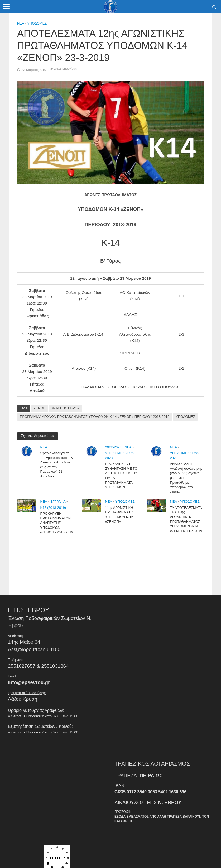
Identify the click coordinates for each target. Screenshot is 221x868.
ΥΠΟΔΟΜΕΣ (185, 417)
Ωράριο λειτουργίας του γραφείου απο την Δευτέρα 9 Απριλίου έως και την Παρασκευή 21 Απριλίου (57, 465)
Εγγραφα (58, 502)
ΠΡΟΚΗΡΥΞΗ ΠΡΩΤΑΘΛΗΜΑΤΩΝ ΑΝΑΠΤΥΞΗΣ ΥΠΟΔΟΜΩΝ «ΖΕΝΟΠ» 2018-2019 (57, 523)
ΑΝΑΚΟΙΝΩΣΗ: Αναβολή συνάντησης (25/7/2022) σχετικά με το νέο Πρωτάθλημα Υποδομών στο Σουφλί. (186, 478)
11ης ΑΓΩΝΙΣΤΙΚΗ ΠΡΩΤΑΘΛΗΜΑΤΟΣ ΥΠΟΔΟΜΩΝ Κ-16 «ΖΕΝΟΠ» (120, 515)
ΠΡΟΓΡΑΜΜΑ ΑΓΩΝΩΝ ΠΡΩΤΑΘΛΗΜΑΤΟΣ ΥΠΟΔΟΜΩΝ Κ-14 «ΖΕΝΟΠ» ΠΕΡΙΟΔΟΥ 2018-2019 (95, 417)
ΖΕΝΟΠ (39, 408)
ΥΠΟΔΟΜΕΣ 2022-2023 (120, 456)
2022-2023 (113, 447)
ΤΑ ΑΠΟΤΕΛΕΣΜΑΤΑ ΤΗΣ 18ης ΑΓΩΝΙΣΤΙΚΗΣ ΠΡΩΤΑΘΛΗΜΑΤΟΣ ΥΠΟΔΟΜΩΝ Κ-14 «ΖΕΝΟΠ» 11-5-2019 (186, 519)
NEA (21, 23)
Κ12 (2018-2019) (53, 508)
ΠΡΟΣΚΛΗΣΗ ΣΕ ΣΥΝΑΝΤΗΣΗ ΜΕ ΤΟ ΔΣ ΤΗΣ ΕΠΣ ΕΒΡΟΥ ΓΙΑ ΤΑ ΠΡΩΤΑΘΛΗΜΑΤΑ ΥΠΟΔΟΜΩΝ (121, 475)
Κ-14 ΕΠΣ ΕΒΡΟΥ (66, 408)
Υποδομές (37, 23)
